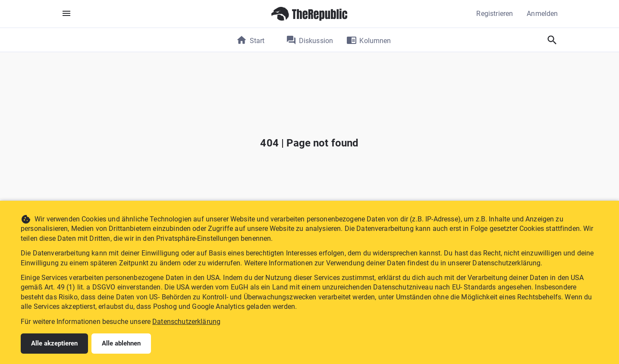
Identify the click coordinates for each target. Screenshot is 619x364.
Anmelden (542, 14)
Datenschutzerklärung (186, 322)
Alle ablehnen (121, 343)
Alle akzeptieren (54, 343)
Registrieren (495, 14)
